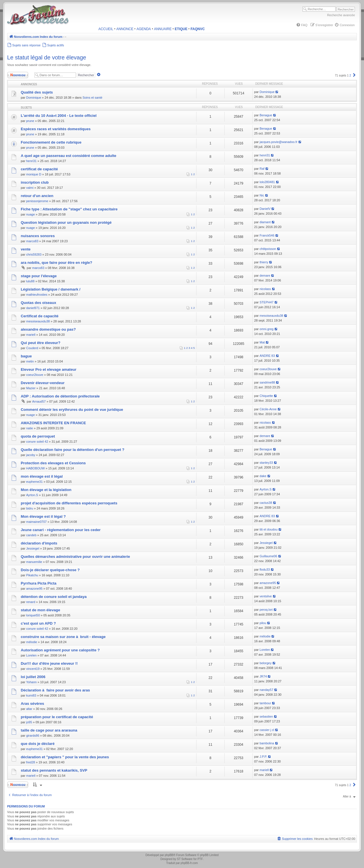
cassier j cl (267, 730)
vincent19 (33, 669)
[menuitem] (302, 25)
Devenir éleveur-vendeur (43, 383)
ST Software (185, 859)
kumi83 (31, 695)
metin (30, 361)
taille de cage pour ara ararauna (49, 730)
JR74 (263, 676)
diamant (265, 222)
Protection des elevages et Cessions (53, 463)
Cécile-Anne (268, 409)
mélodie (32, 642)
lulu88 (30, 281)
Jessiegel (33, 548)
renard (31, 602)
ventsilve (266, 596)
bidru (30, 508)
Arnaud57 (39, 401)
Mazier (31, 388)
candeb (31, 535)
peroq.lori (266, 610)
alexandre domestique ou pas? (48, 329)
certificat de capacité (39, 169)
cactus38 (266, 503)
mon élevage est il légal (42, 476)
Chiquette (266, 396)
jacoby (31, 455)
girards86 (33, 736)
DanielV (265, 209)
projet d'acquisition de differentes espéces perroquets (69, 503)
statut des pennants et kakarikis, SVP (54, 770)
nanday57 (266, 690)
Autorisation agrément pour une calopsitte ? (60, 650)
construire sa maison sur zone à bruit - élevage (63, 637)
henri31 (31, 161)
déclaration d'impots (39, 543)
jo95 (29, 722)
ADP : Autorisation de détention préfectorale (60, 396)
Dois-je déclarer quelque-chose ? (50, 570)
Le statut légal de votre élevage (47, 57)
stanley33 (266, 463)
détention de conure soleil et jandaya (54, 597)
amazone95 (34, 589)
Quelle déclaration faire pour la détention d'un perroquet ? (73, 450)
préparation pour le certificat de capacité (57, 717)
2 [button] (350, 75)
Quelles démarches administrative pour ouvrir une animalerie (75, 557)
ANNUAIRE (163, 29)
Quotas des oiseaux (39, 303)
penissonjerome (37, 201)
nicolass (265, 289)
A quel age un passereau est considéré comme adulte (69, 156)
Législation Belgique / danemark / (51, 289)
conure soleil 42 (37, 442)
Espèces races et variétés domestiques (56, 129)
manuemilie (34, 562)
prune (30, 121)
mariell (31, 335)
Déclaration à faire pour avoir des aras (55, 690)
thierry (264, 262)
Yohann (31, 682)
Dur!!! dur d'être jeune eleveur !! (49, 663)
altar (29, 709)
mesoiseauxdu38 (38, 321)
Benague (266, 115)
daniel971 (33, 308)
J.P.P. (263, 757)
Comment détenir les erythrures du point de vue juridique (72, 410)
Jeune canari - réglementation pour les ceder (61, 530)
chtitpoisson (268, 249)
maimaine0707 (36, 522)
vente (26, 249)
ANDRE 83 (267, 356)
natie (30, 428)
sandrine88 (267, 382)
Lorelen (31, 655)
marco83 (32, 241)
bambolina (267, 743)
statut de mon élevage (41, 610)
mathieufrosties (37, 295)
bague (26, 356)
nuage (31, 214)
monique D (34, 174)
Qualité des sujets (37, 92)
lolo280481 (267, 182)
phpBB (169, 855)
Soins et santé (92, 98)
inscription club (35, 182)
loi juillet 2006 (33, 677)
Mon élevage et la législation (46, 490)
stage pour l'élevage (39, 276)
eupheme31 (34, 482)
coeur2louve (35, 375)
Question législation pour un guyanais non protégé (66, 222)
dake (263, 476)
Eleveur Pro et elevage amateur (49, 369)
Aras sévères (32, 704)
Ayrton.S (32, 495)
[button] (354, 75)
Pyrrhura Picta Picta (39, 583)
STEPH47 (267, 302)
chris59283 (34, 254)
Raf (262, 169)
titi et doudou (269, 529)
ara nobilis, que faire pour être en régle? (56, 263)
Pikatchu (32, 575)
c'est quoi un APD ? (38, 623)
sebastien (266, 716)
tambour (265, 703)
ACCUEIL (106, 29)
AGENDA (144, 29)
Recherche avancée (341, 15)
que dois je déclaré (38, 744)
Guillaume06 (268, 556)
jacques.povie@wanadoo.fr (279, 142)
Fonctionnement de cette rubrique (51, 142)
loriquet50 (33, 615)
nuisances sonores (38, 236)
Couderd (32, 348)
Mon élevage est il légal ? (43, 516)
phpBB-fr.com (189, 863)
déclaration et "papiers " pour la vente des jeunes (65, 757)
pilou (263, 623)
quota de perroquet (38, 436)
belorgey (266, 663)
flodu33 (265, 569)
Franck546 (267, 235)
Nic (262, 195)
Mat (262, 342)
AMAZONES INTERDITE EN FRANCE (53, 423)
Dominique (34, 98)
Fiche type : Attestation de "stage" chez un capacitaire (69, 209)
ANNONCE (125, 29)
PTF (200, 859)
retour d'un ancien (37, 196)
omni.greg (267, 329)
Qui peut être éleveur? (41, 343)
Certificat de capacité (40, 316)
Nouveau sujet (19, 75)
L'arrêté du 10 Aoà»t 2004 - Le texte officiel (59, 116)
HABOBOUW (35, 468)
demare (265, 275)
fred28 (31, 762)
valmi (30, 188)
